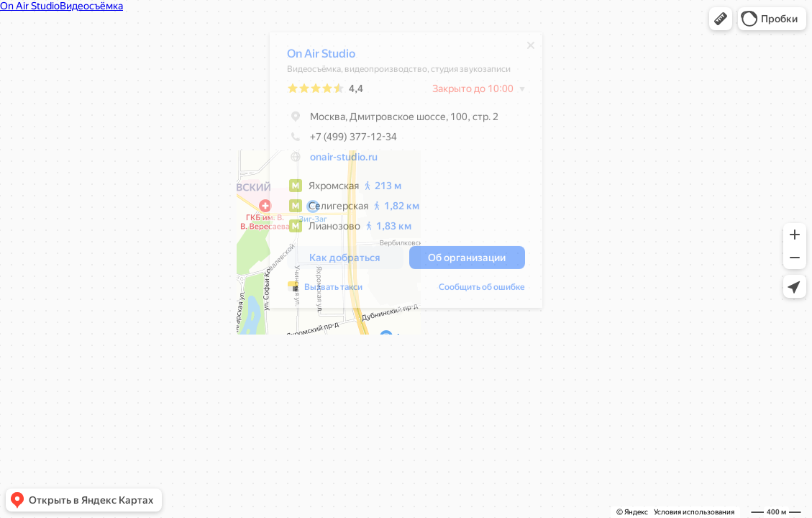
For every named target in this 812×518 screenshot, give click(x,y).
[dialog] (399, 174)
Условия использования (694, 512)
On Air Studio (314, 57)
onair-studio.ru (337, 160)
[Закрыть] (524, 49)
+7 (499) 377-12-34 (335, 140)
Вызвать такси (326, 291)
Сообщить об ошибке (475, 291)
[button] (721, 19)
